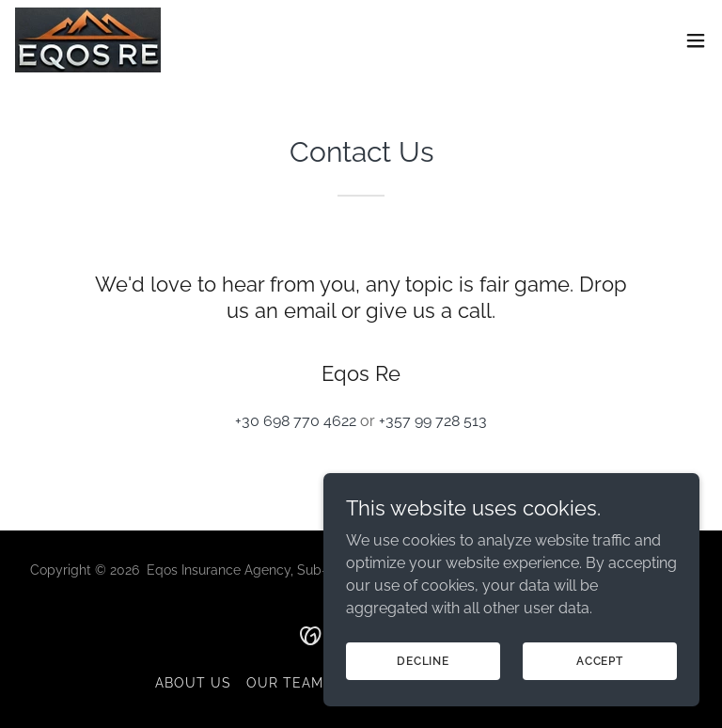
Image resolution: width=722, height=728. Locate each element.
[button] (696, 40)
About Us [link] (193, 683)
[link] (88, 40)
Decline (423, 699)
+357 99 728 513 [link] (433, 421)
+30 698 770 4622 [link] (296, 421)
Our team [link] (285, 683)
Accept (600, 699)
